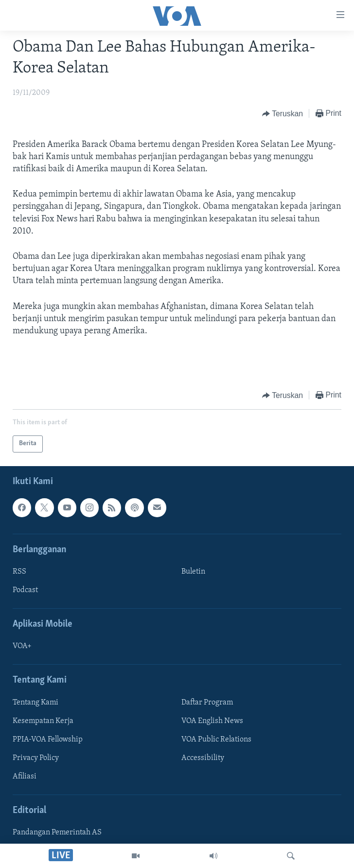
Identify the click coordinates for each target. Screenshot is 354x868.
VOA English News (212, 721)
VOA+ (22, 646)
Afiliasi (25, 777)
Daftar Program (207, 702)
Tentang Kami (35, 702)
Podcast (25, 590)
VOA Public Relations (216, 739)
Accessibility (203, 758)
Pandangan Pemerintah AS (57, 832)
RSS (19, 572)
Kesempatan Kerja (43, 721)
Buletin (193, 572)
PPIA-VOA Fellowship (48, 739)
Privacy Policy (36, 758)
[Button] (283, 114)
